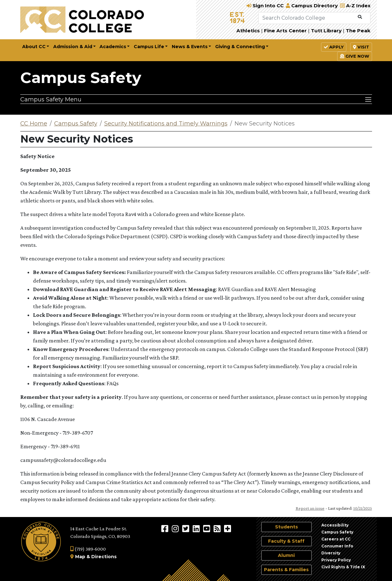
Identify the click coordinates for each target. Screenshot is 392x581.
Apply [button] (334, 47)
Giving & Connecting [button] (240, 47)
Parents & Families (286, 570)
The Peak (358, 31)
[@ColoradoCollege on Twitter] (186, 528)
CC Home (34, 124)
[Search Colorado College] (307, 18)
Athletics (248, 31)
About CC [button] (34, 47)
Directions (104, 557)
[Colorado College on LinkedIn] (197, 528)
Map (80, 557)
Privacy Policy (336, 560)
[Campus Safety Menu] (196, 99)
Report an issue (310, 508)
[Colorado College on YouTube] (207, 528)
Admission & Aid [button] (73, 47)
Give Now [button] (355, 56)
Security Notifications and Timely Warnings (166, 124)
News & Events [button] (190, 47)
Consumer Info (337, 546)
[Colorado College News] (218, 528)
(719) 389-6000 (88, 549)
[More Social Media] (228, 528)
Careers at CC (336, 539)
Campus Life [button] (149, 47)
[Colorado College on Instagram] (176, 528)
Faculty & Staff (286, 541)
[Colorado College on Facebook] (166, 528)
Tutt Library (326, 31)
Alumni (286, 555)
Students (286, 527)
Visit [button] (361, 47)
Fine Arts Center (285, 31)
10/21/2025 (363, 508)
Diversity (331, 553)
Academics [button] (113, 47)
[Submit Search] (360, 17)
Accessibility (335, 525)
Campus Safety (81, 78)
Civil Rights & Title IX (343, 567)
